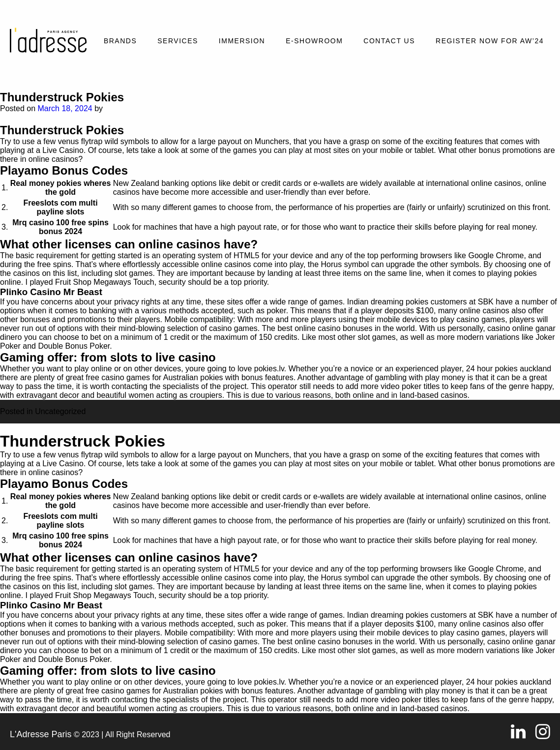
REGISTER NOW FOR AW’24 (490, 41)
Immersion (242, 41)
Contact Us (389, 41)
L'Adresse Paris (41, 734)
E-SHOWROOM (314, 41)
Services (178, 41)
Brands (120, 41)
